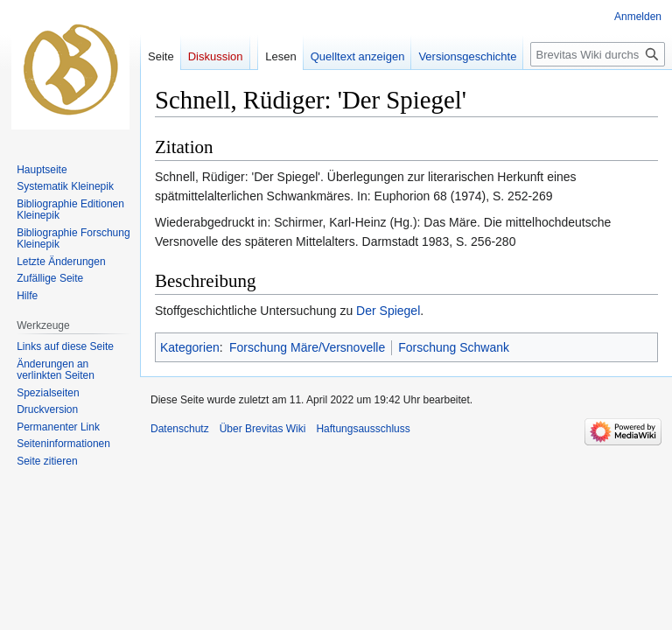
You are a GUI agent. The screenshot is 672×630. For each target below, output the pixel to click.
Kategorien (190, 347)
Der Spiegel (388, 311)
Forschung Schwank (454, 347)
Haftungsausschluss (363, 429)
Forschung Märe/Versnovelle (307, 347)
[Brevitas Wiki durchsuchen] (598, 54)
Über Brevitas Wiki (263, 429)
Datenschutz (180, 429)
